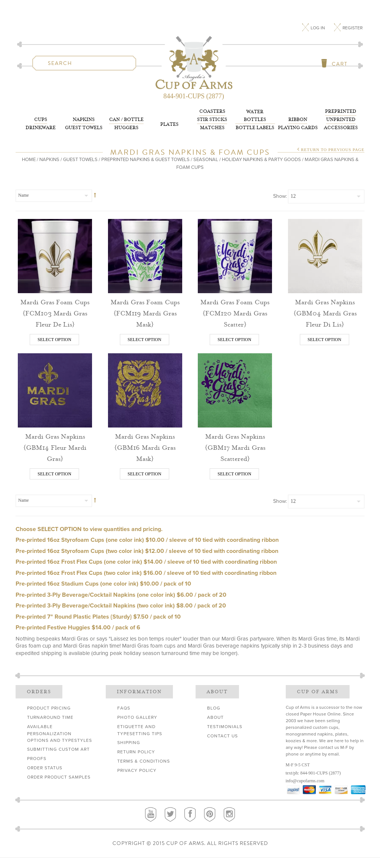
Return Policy (136, 752)
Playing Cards (298, 123)
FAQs (124, 708)
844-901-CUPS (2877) (194, 96)
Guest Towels (84, 123)
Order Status (45, 768)
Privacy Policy (137, 770)
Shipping (129, 743)
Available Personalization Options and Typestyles (60, 733)
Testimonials (225, 727)
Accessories (341, 119)
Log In (318, 28)
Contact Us (222, 736)
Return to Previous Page (333, 150)
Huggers (126, 123)
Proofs (37, 759)
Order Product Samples (59, 777)
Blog (214, 708)
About (215, 717)
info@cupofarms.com (305, 781)
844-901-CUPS (314, 773)
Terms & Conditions (144, 761)
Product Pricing (49, 708)
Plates (169, 124)
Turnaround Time (50, 717)
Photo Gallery (137, 717)
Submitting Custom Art (58, 749)
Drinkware (41, 123)
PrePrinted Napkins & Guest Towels (145, 160)
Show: (280, 196)
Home (29, 160)
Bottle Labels (255, 119)
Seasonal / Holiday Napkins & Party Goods (247, 160)
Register (353, 28)
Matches (212, 119)
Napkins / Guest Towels (68, 160)
